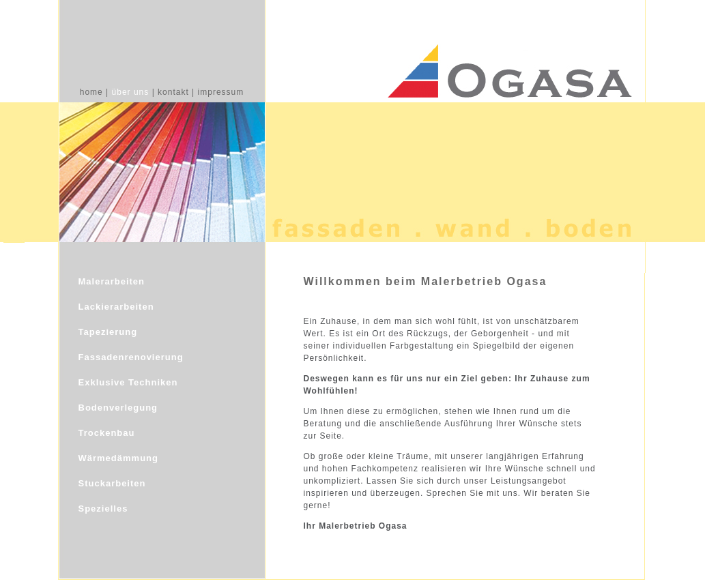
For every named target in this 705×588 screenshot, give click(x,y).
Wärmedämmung (118, 458)
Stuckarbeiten (112, 483)
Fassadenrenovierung (131, 357)
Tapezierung (108, 332)
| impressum (218, 92)
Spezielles (103, 509)
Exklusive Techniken (128, 382)
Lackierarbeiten (116, 307)
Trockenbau (107, 433)
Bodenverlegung (118, 408)
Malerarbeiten (112, 281)
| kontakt (171, 92)
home (91, 92)
